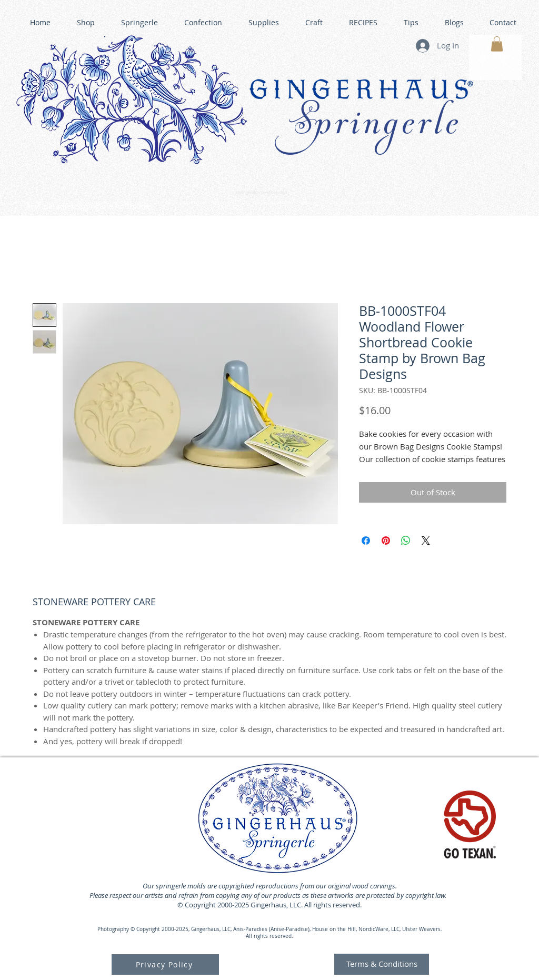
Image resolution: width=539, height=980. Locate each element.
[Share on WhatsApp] (406, 541)
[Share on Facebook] (366, 541)
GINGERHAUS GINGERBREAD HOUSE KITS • (372, 203)
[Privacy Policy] (165, 964)
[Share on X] (426, 541)
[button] (497, 44)
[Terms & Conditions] (382, 964)
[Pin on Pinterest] (386, 541)
